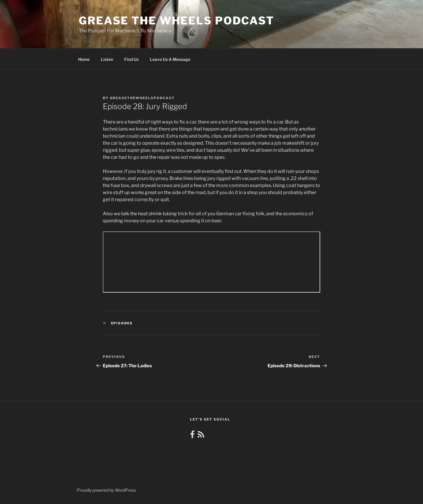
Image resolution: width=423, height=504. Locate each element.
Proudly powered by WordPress (106, 490)
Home (84, 59)
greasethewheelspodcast (142, 98)
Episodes (122, 323)
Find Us (131, 59)
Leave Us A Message (170, 59)
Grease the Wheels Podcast (177, 21)
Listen (107, 59)
